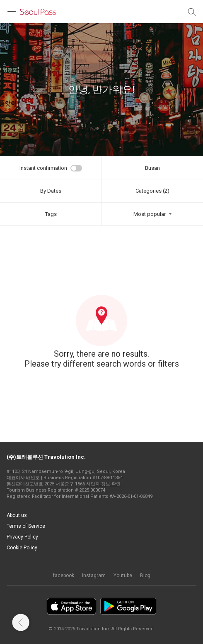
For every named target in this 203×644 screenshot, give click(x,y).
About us (17, 515)
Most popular (150, 214)
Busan (152, 168)
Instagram (94, 575)
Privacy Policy (22, 537)
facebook (64, 575)
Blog (145, 575)
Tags (51, 214)
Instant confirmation (43, 168)
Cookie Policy (22, 548)
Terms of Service (26, 526)
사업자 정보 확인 (103, 484)
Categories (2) (152, 191)
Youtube (123, 575)
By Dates (51, 191)
